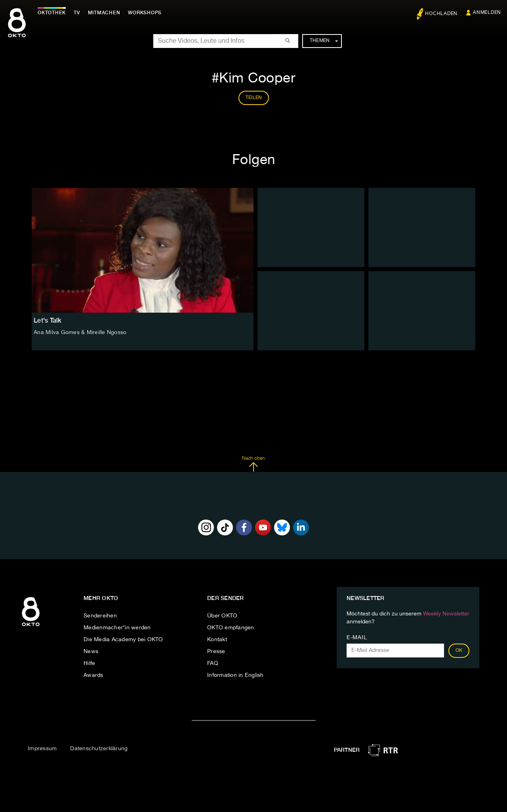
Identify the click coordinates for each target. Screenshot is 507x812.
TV (77, 13)
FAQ (213, 663)
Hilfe (89, 663)
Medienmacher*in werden (117, 628)
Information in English (235, 675)
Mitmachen (104, 13)
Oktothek (52, 13)
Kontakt (217, 640)
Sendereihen (100, 616)
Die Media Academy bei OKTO (123, 640)
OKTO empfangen (231, 628)
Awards (93, 675)
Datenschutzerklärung (99, 749)
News (91, 652)
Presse (216, 652)
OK (459, 651)
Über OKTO (222, 616)
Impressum (42, 749)
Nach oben (253, 464)
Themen (324, 41)
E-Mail (357, 638)
